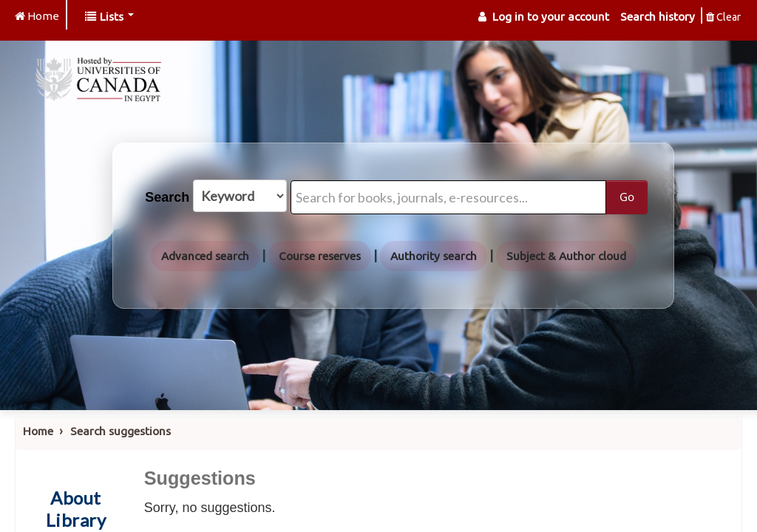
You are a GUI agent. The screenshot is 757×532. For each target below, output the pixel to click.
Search (167, 197)
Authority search (434, 256)
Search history (658, 17)
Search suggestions (120, 431)
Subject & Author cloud (566, 256)
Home (38, 431)
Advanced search (205, 256)
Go (627, 197)
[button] (109, 17)
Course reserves (320, 256)
